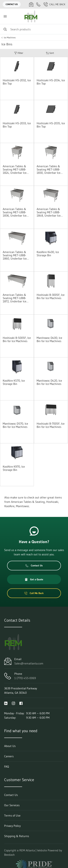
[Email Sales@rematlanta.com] (31, 4)
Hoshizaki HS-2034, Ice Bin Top (51, 82)
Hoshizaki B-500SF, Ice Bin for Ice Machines (17, 339)
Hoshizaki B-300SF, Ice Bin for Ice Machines (51, 296)
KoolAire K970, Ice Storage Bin (14, 468)
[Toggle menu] (5, 16)
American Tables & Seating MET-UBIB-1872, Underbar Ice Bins (15, 298)
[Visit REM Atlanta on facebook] (21, 703)
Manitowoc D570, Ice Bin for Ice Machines (15, 425)
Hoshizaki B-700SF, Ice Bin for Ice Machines (51, 425)
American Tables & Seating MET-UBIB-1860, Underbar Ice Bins (15, 255)
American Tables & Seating (28, 502)
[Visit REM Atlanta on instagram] (13, 703)
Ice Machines (10, 38)
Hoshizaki (52, 502)
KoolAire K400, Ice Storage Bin (48, 254)
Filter (19, 53)
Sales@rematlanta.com (29, 663)
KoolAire (9, 506)
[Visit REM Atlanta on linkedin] (6, 703)
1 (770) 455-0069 (25, 678)
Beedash (9, 855)
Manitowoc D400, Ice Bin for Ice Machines (49, 339)
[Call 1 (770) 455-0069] (38, 4)
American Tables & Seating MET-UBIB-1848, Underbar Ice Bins (49, 212)
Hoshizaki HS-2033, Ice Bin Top (17, 125)
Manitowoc (23, 506)
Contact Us (12, 4)
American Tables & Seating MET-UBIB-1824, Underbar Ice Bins (15, 169)
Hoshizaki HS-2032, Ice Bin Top (17, 82)
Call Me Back (54, 4)
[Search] (34, 29)
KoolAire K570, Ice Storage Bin (14, 382)
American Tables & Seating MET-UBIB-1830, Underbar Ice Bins (49, 169)
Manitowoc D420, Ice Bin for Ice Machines (49, 382)
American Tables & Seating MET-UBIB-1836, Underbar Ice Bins (15, 212)
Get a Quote (34, 579)
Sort (50, 53)
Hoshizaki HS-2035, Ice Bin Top (51, 125)
